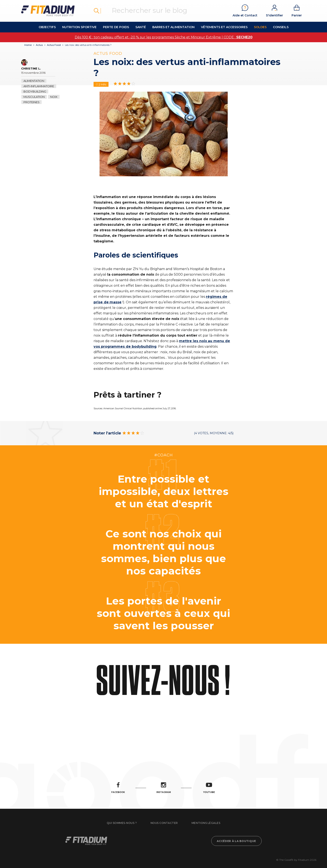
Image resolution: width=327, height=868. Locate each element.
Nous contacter (164, 823)
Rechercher (97, 11)
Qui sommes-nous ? (122, 823)
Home (28, 45)
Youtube (209, 788)
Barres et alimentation (173, 27)
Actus (39, 45)
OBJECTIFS (47, 27)
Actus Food (54, 45)
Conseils (281, 27)
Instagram (164, 788)
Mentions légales (206, 823)
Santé (141, 27)
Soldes (260, 27)
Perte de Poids (116, 27)
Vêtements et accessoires (224, 27)
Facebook (118, 788)
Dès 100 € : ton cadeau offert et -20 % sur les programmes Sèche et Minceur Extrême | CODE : (164, 37)
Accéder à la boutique (236, 841)
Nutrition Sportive (79, 27)
